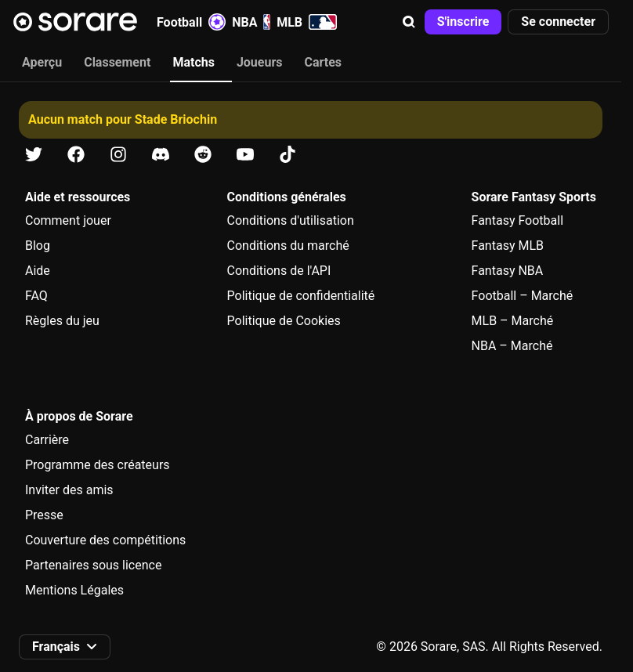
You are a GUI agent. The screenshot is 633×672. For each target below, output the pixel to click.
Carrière (47, 440)
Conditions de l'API (279, 271)
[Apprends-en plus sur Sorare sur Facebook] (76, 155)
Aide (38, 271)
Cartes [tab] (324, 62)
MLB (307, 22)
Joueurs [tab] (260, 62)
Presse (44, 515)
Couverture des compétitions (105, 540)
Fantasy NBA (508, 271)
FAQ (36, 296)
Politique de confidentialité (301, 296)
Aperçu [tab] (42, 62)
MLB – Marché (513, 321)
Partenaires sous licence (93, 565)
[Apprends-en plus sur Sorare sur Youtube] (245, 155)
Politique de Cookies (284, 321)
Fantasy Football (517, 220)
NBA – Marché (512, 346)
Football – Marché (523, 296)
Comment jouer (68, 220)
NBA (251, 22)
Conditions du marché (288, 246)
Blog (38, 246)
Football (191, 22)
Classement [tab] (117, 62)
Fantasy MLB (508, 246)
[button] (409, 22)
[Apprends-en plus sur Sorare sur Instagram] (118, 155)
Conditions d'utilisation (291, 220)
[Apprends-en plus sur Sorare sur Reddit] (203, 155)
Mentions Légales (74, 590)
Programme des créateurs (98, 465)
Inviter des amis (69, 490)
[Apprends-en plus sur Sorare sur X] (34, 155)
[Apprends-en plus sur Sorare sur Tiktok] (288, 155)
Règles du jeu (62, 321)
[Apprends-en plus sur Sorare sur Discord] (161, 155)
